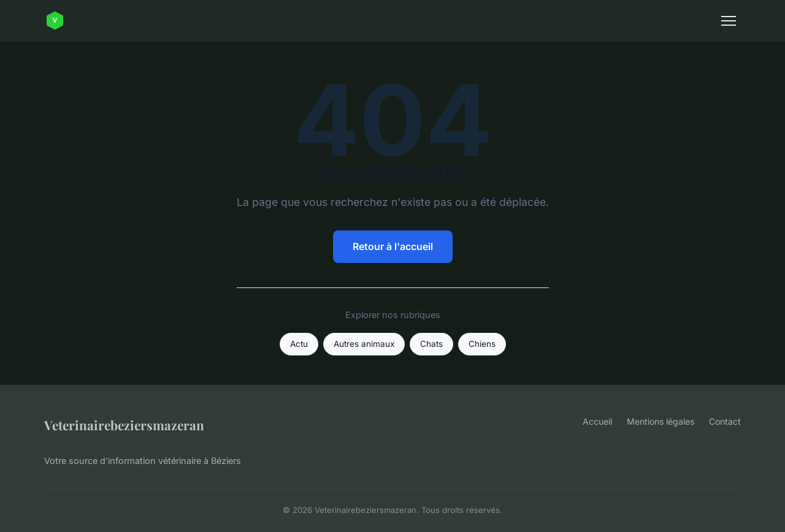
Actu (299, 344)
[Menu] (729, 21)
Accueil (597, 421)
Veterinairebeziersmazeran (124, 425)
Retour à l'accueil (393, 246)
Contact (725, 421)
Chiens (482, 344)
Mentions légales (661, 421)
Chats (431, 344)
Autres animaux (364, 344)
